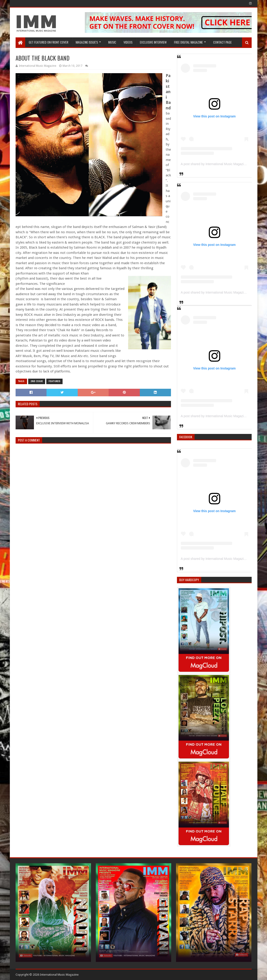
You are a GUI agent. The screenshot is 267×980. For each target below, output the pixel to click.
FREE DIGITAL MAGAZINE (188, 42)
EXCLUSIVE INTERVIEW (153, 42)
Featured (54, 381)
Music (112, 42)
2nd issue (37, 381)
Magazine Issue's (87, 42)
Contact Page (222, 42)
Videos (128, 42)
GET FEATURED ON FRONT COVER (48, 42)
